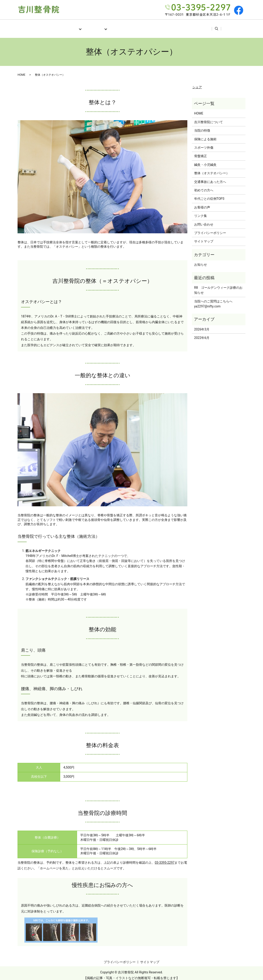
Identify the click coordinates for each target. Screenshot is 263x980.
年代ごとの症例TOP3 (157, 26)
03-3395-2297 (165, 858)
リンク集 (213, 26)
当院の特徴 (202, 126)
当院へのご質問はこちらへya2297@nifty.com (213, 299)
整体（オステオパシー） (212, 169)
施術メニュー (92, 26)
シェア (197, 83)
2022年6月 (202, 333)
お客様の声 (189, 26)
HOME (38, 26)
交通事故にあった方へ (210, 177)
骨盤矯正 (201, 152)
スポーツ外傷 (204, 143)
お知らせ (201, 260)
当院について (62, 26)
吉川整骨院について (209, 118)
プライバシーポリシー (210, 229)
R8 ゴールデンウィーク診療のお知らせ (218, 286)
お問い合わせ (204, 220)
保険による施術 (205, 135)
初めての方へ (123, 26)
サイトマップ (204, 237)
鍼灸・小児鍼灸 (205, 160)
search (232, 26)
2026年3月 (202, 325)
